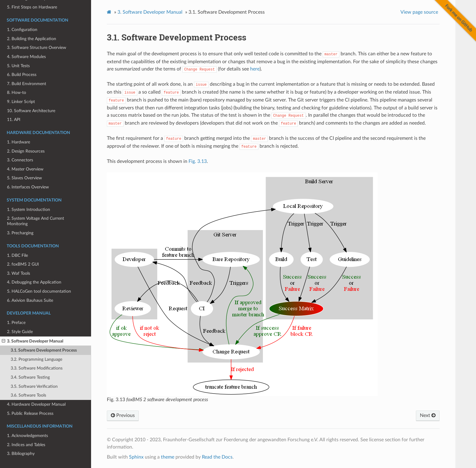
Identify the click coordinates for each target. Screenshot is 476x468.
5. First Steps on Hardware (32, 7)
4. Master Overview (25, 169)
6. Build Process (22, 75)
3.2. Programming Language (36, 359)
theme (168, 457)
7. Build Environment (27, 84)
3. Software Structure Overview (37, 48)
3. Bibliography (21, 454)
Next (428, 415)
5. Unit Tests (18, 66)
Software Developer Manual (150, 12)
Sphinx (136, 457)
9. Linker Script (21, 102)
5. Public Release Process (30, 413)
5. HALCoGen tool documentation (39, 291)
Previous (123, 415)
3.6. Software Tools (28, 395)
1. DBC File (17, 255)
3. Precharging (20, 233)
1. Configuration (22, 30)
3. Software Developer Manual (32, 341)
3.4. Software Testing (30, 377)
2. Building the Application (32, 39)
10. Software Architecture (31, 111)
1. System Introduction (29, 210)
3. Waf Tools (19, 273)
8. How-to (17, 93)
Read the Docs (217, 457)
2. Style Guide (20, 332)
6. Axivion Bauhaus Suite (30, 300)
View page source (419, 12)
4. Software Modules (26, 57)
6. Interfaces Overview (28, 187)
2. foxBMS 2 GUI (23, 264)
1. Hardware (19, 142)
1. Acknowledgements (27, 436)
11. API (14, 120)
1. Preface (16, 323)
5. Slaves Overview (24, 178)
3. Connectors (20, 160)
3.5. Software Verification (34, 386)
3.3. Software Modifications (37, 368)
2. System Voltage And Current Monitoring (36, 221)
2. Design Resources (26, 151)
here (255, 69)
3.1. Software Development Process (44, 350)
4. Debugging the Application (34, 282)
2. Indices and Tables (26, 445)
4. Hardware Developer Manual (36, 404)
